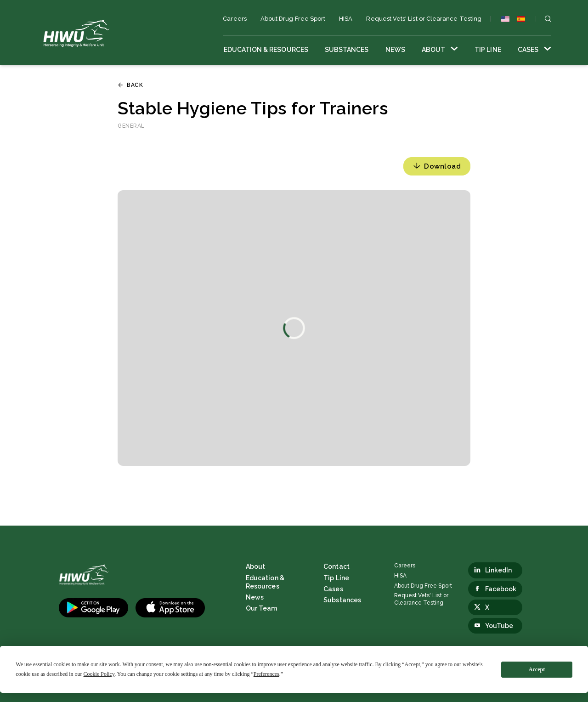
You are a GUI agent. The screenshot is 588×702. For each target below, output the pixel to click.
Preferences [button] (266, 674)
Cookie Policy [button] (99, 674)
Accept (537, 669)
